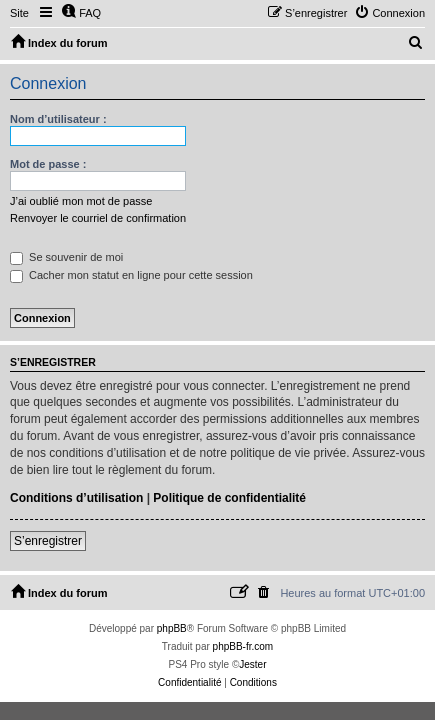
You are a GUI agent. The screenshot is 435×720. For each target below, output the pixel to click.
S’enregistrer (48, 541)
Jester (252, 664)
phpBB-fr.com (243, 646)
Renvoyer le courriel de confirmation (98, 218)
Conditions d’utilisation (76, 498)
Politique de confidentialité (229, 498)
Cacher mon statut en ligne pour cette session (131, 275)
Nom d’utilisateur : (58, 119)
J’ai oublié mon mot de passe (81, 201)
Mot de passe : (48, 164)
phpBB (172, 628)
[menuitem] (81, 13)
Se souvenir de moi (66, 257)
